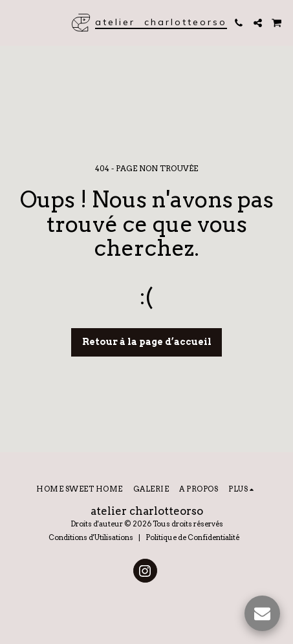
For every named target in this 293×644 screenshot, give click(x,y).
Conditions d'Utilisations (91, 537)
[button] (14, 23)
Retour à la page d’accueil (147, 342)
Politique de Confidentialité (192, 537)
